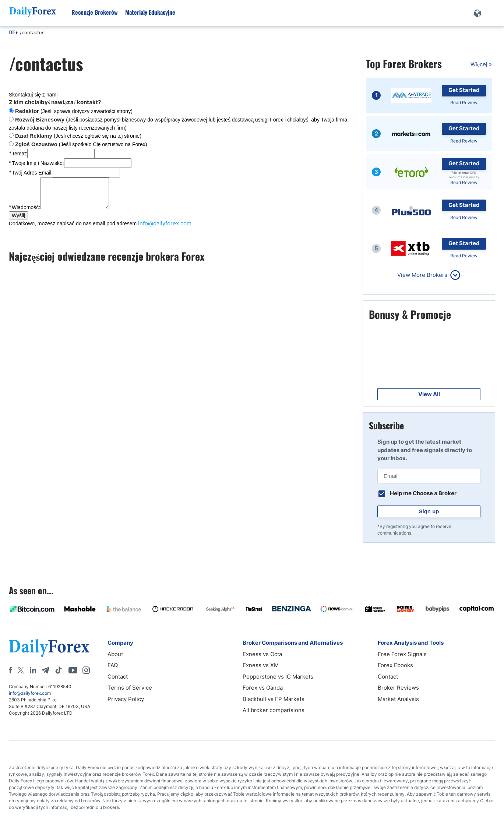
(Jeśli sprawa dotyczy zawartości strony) (74, 111)
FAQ (113, 665)
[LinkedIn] (33, 670)
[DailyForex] (49, 648)
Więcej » (481, 64)
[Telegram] (45, 670)
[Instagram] (86, 670)
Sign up (429, 511)
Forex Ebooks (395, 665)
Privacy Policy (126, 699)
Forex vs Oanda (263, 688)
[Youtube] (73, 670)
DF (12, 33)
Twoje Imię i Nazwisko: (36, 163)
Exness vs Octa (262, 654)
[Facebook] (10, 670)
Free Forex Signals (402, 654)
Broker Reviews (398, 688)
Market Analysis (398, 699)
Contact (118, 677)
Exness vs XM (261, 665)
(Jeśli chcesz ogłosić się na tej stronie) (78, 136)
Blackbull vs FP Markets (274, 699)
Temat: (18, 154)
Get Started (464, 90)
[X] (21, 670)
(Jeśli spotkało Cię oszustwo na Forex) (81, 144)
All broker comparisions (274, 710)
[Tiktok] (59, 670)
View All (429, 394)
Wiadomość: (24, 207)
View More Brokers (422, 275)
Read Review (464, 103)
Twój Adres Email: (31, 173)
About (115, 654)
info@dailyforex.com (165, 223)
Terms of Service (130, 688)
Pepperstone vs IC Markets (278, 677)
